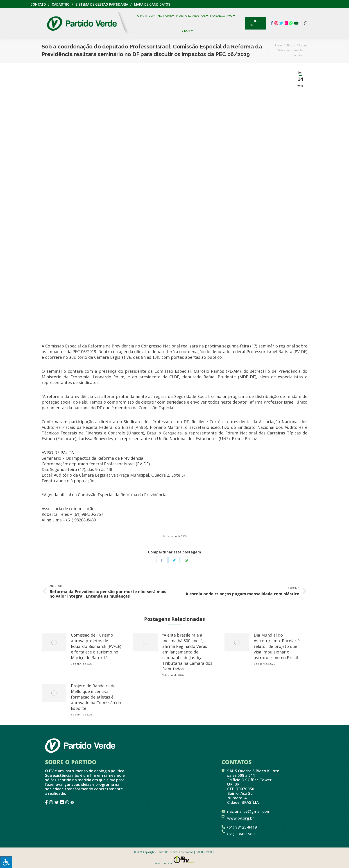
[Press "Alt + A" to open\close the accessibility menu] (6, 862)
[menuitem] (147, 16)
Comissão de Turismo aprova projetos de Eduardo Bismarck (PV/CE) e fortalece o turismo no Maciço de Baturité (96, 646)
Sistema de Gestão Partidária (102, 5)
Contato (38, 5)
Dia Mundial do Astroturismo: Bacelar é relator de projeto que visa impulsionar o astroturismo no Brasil (277, 646)
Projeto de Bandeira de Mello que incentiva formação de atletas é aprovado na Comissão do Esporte (96, 697)
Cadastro (61, 5)
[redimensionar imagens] (54, 642)
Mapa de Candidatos (152, 5)
